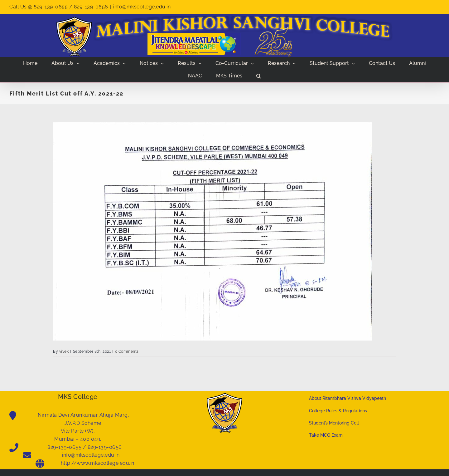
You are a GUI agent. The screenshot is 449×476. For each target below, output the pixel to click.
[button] (259, 76)
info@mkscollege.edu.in (142, 7)
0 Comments (127, 351)
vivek (64, 351)
